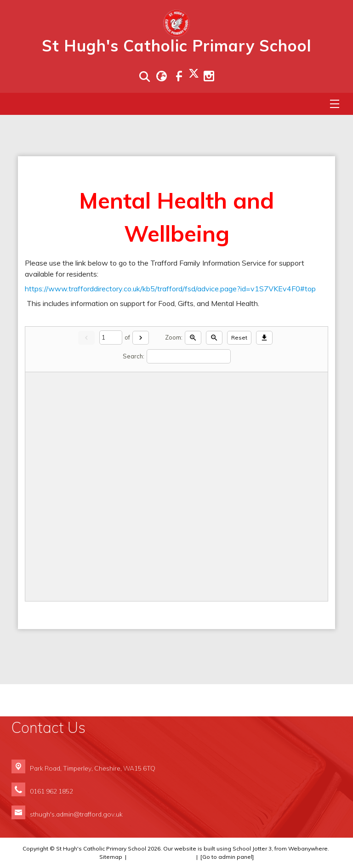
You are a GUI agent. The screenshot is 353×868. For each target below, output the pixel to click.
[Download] (264, 338)
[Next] (141, 338)
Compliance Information (161, 857)
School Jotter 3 (252, 848)
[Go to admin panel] (227, 857)
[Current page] (111, 338)
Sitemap (111, 857)
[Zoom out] (214, 338)
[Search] (189, 356)
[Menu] (335, 104)
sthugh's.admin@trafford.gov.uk (76, 814)
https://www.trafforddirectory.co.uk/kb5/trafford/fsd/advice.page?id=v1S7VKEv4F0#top (170, 289)
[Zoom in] (193, 338)
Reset (239, 338)
